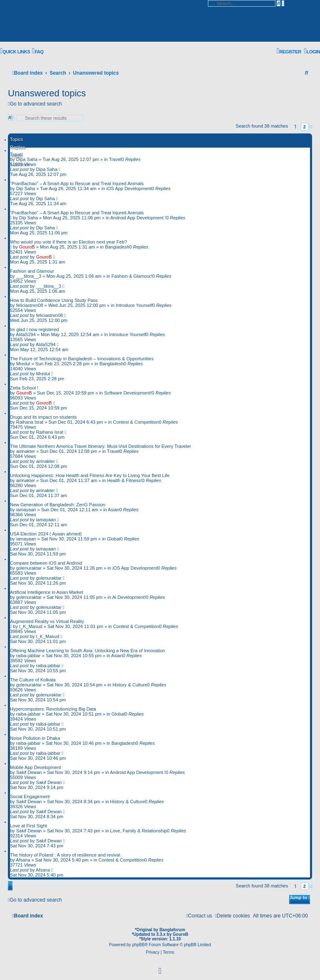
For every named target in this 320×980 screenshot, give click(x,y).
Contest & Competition (136, 422)
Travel (16, 154)
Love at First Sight (29, 826)
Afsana (23, 860)
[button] (311, 127)
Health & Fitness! (125, 480)
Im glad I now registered (34, 329)
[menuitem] (38, 52)
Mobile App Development (35, 767)
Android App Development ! (138, 218)
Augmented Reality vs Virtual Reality (47, 621)
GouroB (27, 247)
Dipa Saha (27, 159)
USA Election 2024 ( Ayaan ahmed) (46, 534)
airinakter (26, 451)
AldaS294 (26, 334)
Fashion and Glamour (32, 271)
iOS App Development (129, 188)
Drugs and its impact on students (43, 417)
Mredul (23, 364)
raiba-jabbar (29, 656)
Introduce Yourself (134, 305)
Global (113, 539)
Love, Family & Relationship (138, 831)
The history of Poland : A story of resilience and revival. (66, 855)
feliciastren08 (30, 305)
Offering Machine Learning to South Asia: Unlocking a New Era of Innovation (87, 651)
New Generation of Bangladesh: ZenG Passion (58, 505)
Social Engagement (30, 797)
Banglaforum (172, 930)
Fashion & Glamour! (132, 276)
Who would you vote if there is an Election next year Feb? (69, 242)
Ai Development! (129, 597)
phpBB (138, 945)
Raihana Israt (30, 422)
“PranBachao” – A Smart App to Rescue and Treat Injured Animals (77, 183)
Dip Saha (26, 188)
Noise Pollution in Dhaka (35, 738)
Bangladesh (117, 247)
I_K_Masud (31, 626)
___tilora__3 (29, 276)
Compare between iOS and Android (46, 563)
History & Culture (130, 685)
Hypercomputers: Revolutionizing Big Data (53, 709)
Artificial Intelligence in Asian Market (46, 592)
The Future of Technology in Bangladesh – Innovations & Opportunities (82, 359)
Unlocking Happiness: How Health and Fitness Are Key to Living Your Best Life (90, 475)
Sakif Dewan (29, 772)
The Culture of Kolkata (33, 680)
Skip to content (137, 3)
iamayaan (26, 510)
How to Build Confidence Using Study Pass (54, 300)
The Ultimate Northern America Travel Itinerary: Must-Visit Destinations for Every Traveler (100, 446)
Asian (114, 510)
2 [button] (305, 127)
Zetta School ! (24, 388)
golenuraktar (29, 568)
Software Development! (128, 393)
